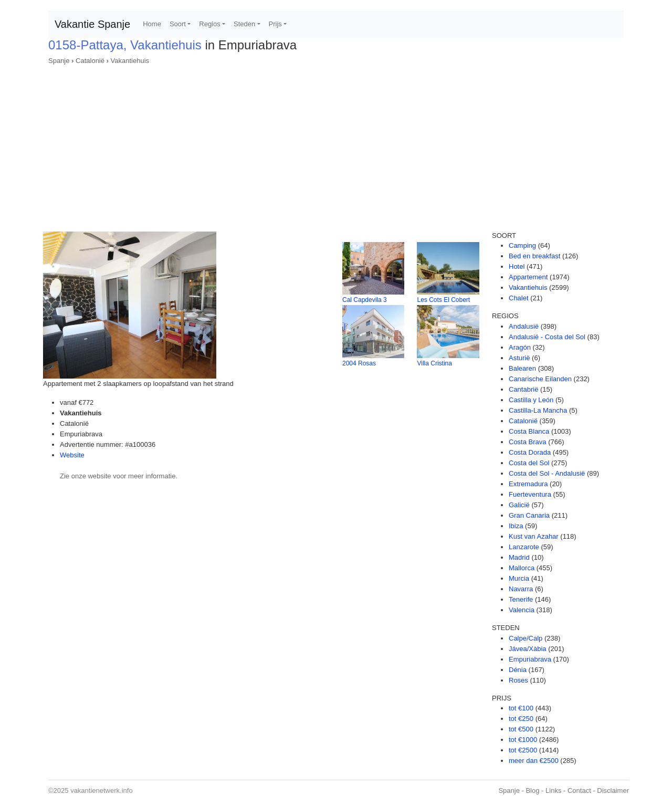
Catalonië (90, 61)
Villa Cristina (434, 363)
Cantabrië (523, 389)
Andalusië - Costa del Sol (547, 337)
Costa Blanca (529, 431)
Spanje (59, 61)
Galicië (519, 505)
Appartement (528, 277)
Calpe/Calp (526, 638)
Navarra (521, 589)
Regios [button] (209, 24)
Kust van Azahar (534, 536)
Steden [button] (244, 24)
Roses (518, 680)
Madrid (519, 557)
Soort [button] (178, 24)
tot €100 (521, 708)
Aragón (520, 347)
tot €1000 (523, 740)
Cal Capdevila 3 (365, 300)
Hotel (517, 266)
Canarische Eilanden (540, 379)
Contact (579, 790)
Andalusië (524, 326)
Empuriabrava (530, 659)
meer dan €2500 (534, 761)
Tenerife (521, 599)
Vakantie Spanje (92, 24)
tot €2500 (523, 750)
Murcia (519, 578)
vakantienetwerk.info (102, 790)
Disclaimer (613, 790)
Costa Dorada (530, 452)
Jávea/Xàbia (528, 649)
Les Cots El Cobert (443, 300)
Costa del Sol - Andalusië (547, 473)
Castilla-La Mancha (538, 410)
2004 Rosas (359, 363)
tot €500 (521, 729)
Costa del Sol (529, 463)
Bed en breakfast (534, 256)
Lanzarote (524, 547)
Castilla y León (531, 400)
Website (72, 455)
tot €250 (521, 719)
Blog (532, 790)
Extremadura (528, 484)
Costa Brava (528, 442)
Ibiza (516, 526)
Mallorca (522, 568)
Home (152, 24)
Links (553, 790)
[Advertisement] (336, 145)
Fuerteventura (530, 494)
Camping (522, 245)
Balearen (522, 368)
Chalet (519, 298)
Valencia (522, 610)
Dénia (518, 670)
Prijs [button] (275, 24)
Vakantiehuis (130, 61)
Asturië (519, 358)
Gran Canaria (529, 515)
